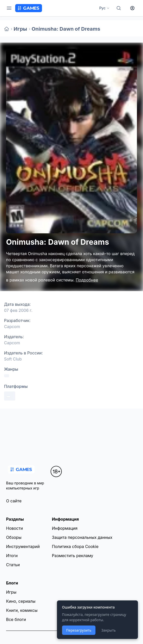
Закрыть (108, 630)
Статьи (13, 565)
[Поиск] (119, 8)
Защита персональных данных (82, 537)
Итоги (12, 556)
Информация (65, 528)
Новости (14, 528)
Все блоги (16, 619)
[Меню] (9, 8)
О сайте (14, 501)
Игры (20, 29)
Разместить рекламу (73, 556)
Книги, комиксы (22, 610)
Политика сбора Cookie (75, 546)
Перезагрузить (79, 630)
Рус (104, 8)
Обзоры (14, 537)
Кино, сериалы (21, 601)
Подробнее (87, 280)
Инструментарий (23, 546)
